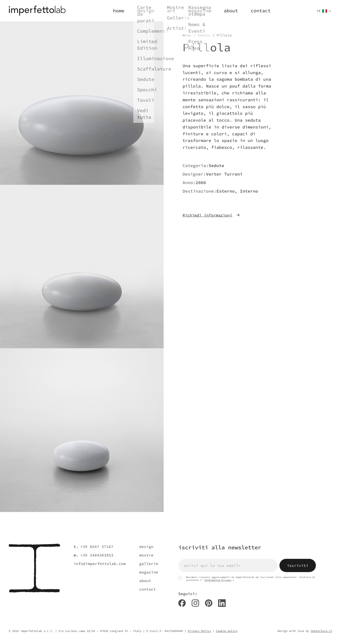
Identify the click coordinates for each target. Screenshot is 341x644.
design (146, 547)
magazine (149, 572)
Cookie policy (227, 631)
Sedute (204, 35)
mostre (146, 555)
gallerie (149, 564)
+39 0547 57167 (97, 547)
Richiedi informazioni (211, 215)
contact (148, 589)
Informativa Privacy (218, 580)
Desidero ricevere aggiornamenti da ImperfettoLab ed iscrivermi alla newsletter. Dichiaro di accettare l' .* (247, 579)
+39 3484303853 (97, 555)
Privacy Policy (199, 631)
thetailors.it (321, 631)
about (145, 581)
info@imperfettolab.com (100, 564)
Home (187, 35)
